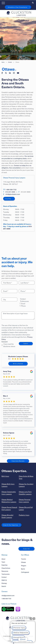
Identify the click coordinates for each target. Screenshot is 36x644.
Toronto (24, 559)
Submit (26, 343)
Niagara (24, 566)
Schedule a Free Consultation (18, 7)
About (3, 559)
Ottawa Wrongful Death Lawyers (7, 516)
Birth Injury (5, 476)
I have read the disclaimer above (8, 345)
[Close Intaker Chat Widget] (34, 619)
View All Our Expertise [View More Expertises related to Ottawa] (11, 525)
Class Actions (6, 568)
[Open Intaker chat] (14, 643)
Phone (23, 306)
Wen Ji (5, 396)
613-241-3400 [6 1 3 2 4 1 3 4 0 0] (10, 192)
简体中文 (4, 580)
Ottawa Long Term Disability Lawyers (25, 493)
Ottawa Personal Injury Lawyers (25, 501)
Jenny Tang (7, 371)
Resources (5, 571)
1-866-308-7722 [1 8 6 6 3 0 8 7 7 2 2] (11, 189)
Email (23, 303)
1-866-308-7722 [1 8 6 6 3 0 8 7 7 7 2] (6, 599)
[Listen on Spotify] (8, 609)
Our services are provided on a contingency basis (17, 157)
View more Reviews (18, 461)
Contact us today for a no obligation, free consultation (16, 167)
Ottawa (23, 562)
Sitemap (4, 583)
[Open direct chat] (31, 619)
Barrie (23, 569)
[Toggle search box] (33, 3)
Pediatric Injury (24, 515)
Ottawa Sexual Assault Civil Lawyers (9, 508)
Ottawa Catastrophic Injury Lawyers (9, 493)
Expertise (4, 565)
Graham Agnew (9, 433)
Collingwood (25, 572)
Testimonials (6, 574)
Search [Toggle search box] (4, 586)
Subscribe (26, 549)
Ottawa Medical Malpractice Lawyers (9, 501)
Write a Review (18, 364)
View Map (8, 199)
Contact (10, 62)
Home (3, 62)
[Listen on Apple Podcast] (18, 609)
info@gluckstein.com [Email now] (13, 194)
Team (3, 562)
